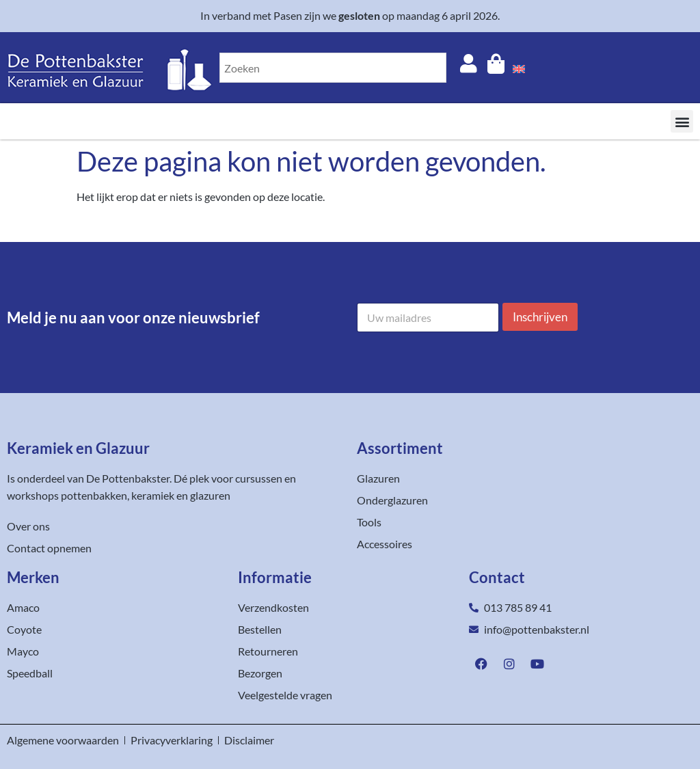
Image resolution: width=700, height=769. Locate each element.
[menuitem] (519, 68)
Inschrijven (540, 317)
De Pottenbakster (128, 478)
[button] (682, 121)
